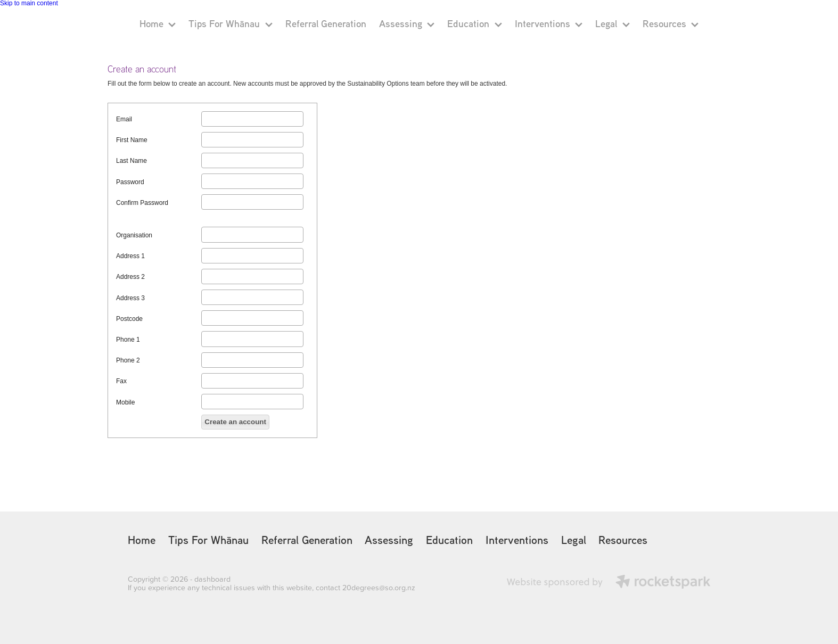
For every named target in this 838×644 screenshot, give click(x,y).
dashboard (212, 579)
